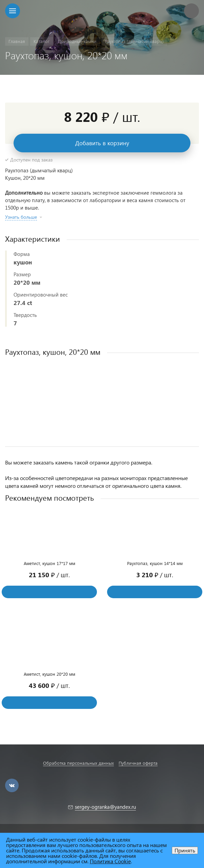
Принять (185, 850)
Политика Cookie (110, 861)
